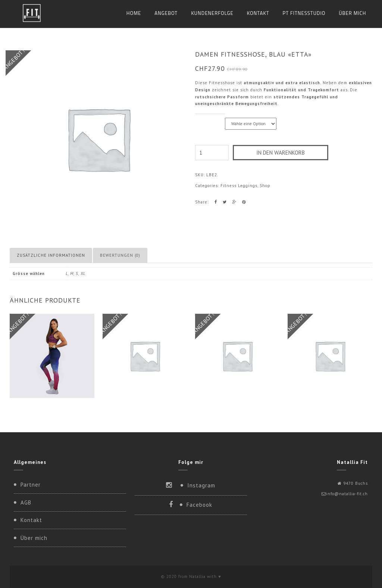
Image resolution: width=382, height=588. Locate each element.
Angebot (166, 13)
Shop (265, 186)
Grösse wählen (210, 118)
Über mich (352, 13)
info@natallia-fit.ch (347, 494)
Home (134, 13)
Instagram (201, 485)
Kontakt (258, 13)
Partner (31, 485)
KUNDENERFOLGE (212, 13)
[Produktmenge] (212, 153)
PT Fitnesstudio (304, 13)
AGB (26, 502)
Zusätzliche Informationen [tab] (51, 255)
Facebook (199, 505)
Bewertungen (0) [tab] (120, 255)
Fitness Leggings (239, 186)
